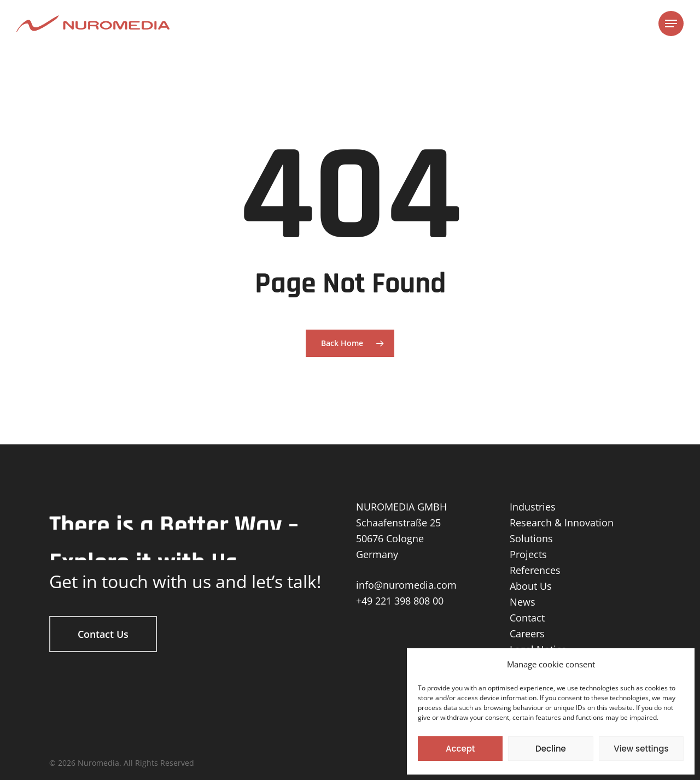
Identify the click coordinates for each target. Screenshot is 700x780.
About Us (531, 586)
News (523, 602)
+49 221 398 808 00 (400, 601)
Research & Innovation (562, 523)
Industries (533, 507)
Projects (528, 554)
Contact (527, 618)
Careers (527, 634)
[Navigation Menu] (671, 24)
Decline (551, 749)
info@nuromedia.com (406, 585)
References (535, 570)
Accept (460, 749)
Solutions (531, 538)
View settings (641, 749)
